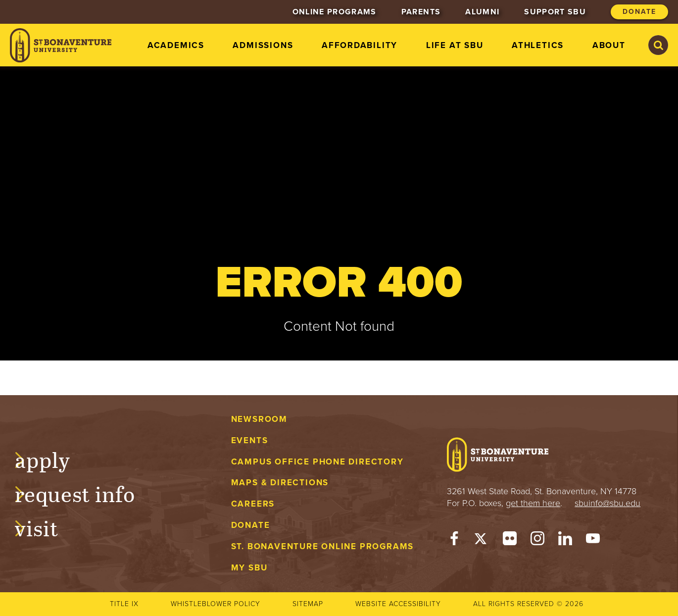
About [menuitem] (609, 45)
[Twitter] (482, 541)
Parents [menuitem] (421, 12)
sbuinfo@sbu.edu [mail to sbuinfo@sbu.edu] (607, 503)
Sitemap (308, 604)
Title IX (124, 604)
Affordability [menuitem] (360, 45)
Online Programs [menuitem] (335, 12)
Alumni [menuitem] (482, 12)
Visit (47, 527)
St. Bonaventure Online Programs (323, 546)
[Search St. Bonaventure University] (658, 45)
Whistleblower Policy (216, 604)
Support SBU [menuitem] (555, 12)
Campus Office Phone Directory (317, 462)
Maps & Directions (280, 483)
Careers (253, 504)
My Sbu (249, 568)
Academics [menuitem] (176, 45)
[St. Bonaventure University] (61, 45)
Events (250, 440)
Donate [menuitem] (639, 12)
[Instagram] (537, 541)
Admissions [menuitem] (263, 45)
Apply (52, 459)
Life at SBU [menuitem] (455, 45)
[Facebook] (454, 541)
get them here (533, 503)
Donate (251, 525)
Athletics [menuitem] (538, 45)
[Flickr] (510, 541)
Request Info (85, 493)
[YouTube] (593, 541)
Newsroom (259, 419)
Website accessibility (398, 604)
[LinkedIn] (565, 541)
